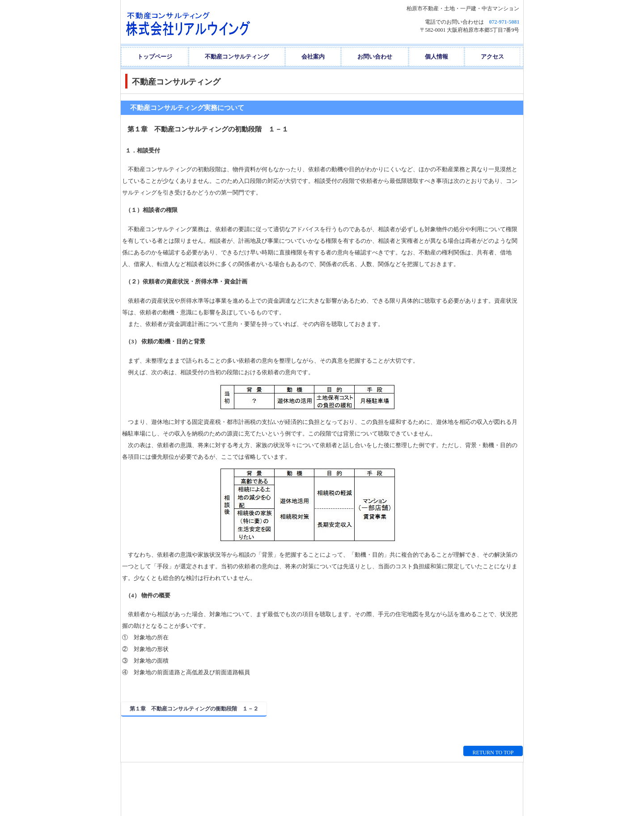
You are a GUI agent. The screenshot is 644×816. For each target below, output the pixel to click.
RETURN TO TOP (493, 753)
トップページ (155, 57)
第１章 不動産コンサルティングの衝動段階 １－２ (194, 709)
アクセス (492, 57)
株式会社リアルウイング (210, 22)
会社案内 (313, 57)
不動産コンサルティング (237, 57)
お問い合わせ (375, 57)
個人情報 (436, 57)
